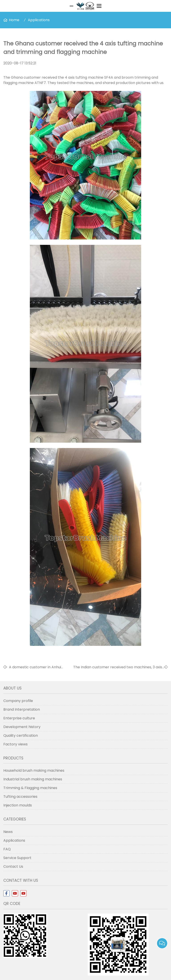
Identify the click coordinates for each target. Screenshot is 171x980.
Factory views (15, 744)
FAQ (7, 849)
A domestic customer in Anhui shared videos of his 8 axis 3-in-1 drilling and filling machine (37, 667)
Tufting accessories (20, 797)
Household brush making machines (34, 770)
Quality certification (21, 736)
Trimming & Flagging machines (30, 788)
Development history (22, 727)
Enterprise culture (19, 718)
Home (14, 20)
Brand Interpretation (22, 709)
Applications (39, 20)
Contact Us (13, 866)
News (8, 832)
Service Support (17, 858)
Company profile (18, 701)
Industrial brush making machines (33, 779)
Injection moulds (18, 805)
